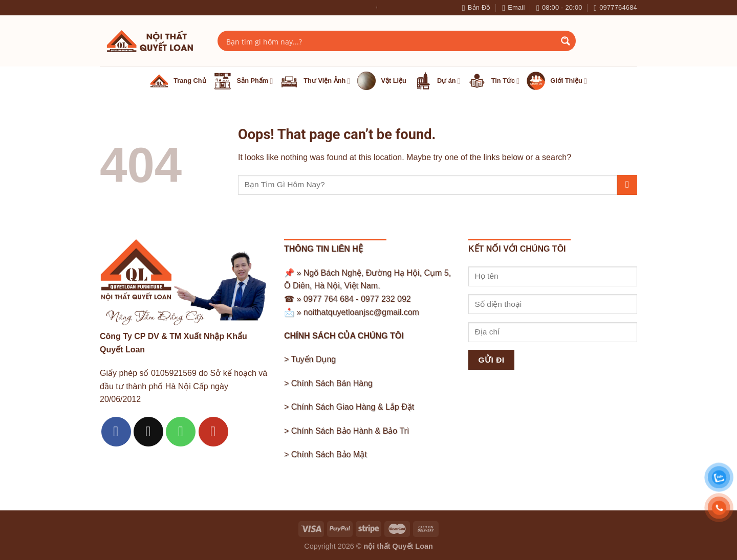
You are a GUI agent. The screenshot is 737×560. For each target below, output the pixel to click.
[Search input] (390, 41)
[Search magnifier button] (566, 41)
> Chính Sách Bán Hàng (328, 383)
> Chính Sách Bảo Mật (326, 454)
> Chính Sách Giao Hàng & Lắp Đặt (349, 407)
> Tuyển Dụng (310, 359)
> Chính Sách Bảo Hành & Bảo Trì (346, 431)
